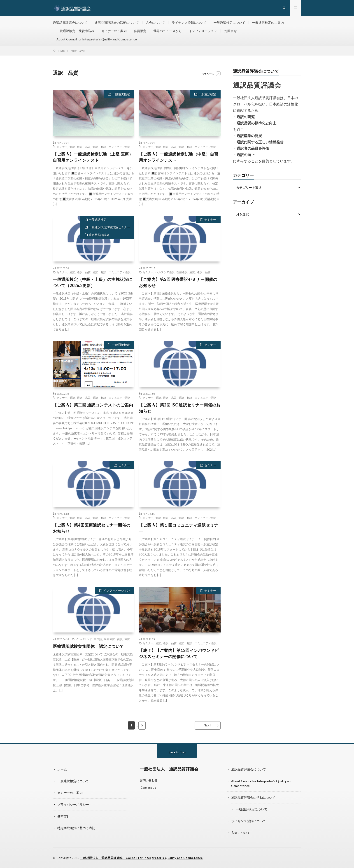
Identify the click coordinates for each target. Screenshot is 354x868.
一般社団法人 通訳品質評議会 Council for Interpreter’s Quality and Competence (142, 858)
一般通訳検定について (229, 22)
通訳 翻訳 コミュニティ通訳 (112, 147)
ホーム (62, 769)
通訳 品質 (84, 147)
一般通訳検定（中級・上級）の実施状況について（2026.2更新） (93, 282)
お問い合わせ (149, 780)
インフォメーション (203, 31)
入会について (155, 22)
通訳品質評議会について (70, 22)
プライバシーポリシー (73, 804)
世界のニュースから (168, 31)
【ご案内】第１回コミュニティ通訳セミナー (179, 528)
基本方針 (64, 816)
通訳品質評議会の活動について (117, 22)
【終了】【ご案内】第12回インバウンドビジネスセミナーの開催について (179, 653)
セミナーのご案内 (114, 31)
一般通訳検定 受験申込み (75, 31)
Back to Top (177, 752)
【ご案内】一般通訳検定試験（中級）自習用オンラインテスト (179, 157)
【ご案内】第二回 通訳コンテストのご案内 (93, 405)
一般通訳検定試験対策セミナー (109, 227)
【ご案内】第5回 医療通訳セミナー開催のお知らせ (178, 282)
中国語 (98, 639)
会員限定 (140, 31)
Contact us (148, 788)
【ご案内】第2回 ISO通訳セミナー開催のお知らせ (180, 408)
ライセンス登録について (189, 22)
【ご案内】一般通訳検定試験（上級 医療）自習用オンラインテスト (93, 157)
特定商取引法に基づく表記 (76, 828)
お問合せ (231, 31)
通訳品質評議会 (99, 235)
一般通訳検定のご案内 (268, 22)
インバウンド (84, 639)
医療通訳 (182, 272)
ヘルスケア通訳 (165, 272)
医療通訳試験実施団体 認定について (88, 646)
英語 (120, 639)
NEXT (208, 725)
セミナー (62, 147)
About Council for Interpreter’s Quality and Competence (97, 39)
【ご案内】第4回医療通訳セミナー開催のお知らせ (92, 528)
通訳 (72, 147)
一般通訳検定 (121, 94)
